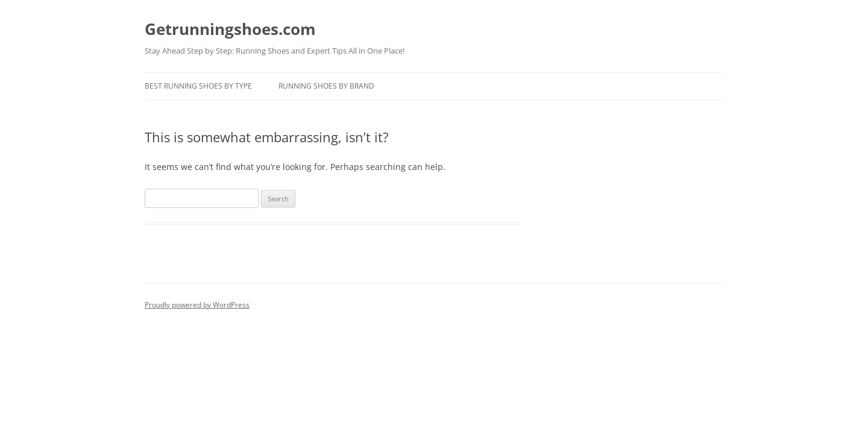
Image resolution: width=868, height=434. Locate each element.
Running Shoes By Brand (326, 86)
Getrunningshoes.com (230, 29)
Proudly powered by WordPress (197, 305)
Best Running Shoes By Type (198, 86)
